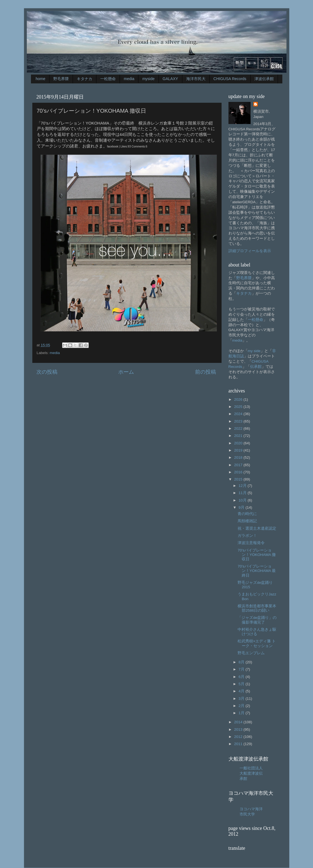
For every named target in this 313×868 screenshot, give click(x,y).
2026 (239, 399)
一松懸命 (108, 79)
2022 (239, 428)
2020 (239, 443)
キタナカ (85, 79)
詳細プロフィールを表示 (250, 251)
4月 (242, 691)
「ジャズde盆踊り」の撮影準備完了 (257, 620)
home (40, 79)
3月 (242, 699)
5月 (242, 684)
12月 (243, 486)
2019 (239, 450)
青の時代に (247, 514)
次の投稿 (47, 372)
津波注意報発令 (251, 543)
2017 (239, 465)
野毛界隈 (61, 79)
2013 (239, 730)
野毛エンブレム (251, 653)
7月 (242, 669)
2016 (239, 472)
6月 (242, 677)
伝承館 (256, 367)
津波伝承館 (264, 79)
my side (254, 351)
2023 (239, 421)
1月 (242, 713)
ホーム (126, 372)
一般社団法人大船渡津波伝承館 (251, 773)
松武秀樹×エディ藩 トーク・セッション (257, 643)
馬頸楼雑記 (247, 521)
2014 (239, 722)
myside (148, 79)
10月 (243, 500)
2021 (239, 436)
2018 (239, 457)
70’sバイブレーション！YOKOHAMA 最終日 (257, 571)
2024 (239, 414)
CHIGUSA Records (230, 79)
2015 (239, 479)
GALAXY (170, 79)
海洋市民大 (196, 79)
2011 (239, 744)
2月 (242, 706)
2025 (239, 407)
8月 (242, 662)
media (129, 79)
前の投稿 (206, 372)
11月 (243, 493)
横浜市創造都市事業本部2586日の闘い (257, 608)
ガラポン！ (247, 536)
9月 (242, 507)
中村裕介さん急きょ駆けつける (257, 632)
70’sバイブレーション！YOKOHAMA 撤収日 (257, 555)
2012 (239, 737)
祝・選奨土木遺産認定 (257, 528)
